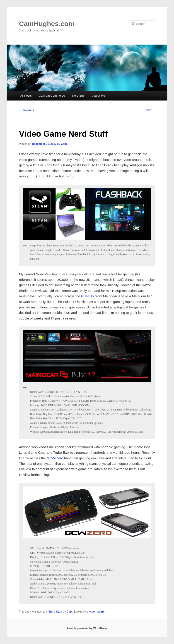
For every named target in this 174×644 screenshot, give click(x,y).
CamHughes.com (47, 24)
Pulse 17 (88, 296)
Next (150, 110)
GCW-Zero (55, 458)
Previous (27, 110)
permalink (98, 612)
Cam (64, 144)
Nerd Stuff (79, 96)
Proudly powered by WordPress (87, 628)
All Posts (26, 96)
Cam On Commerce (52, 96)
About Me (99, 96)
